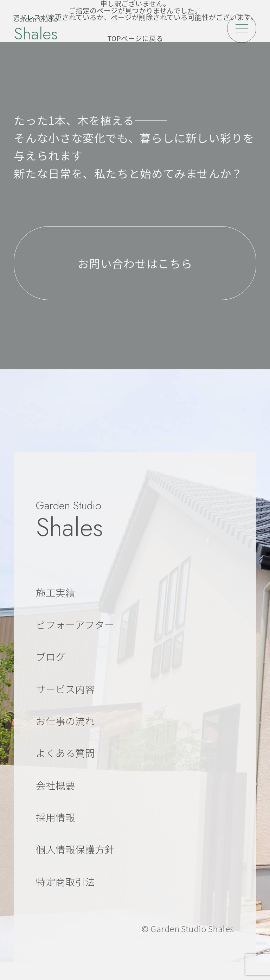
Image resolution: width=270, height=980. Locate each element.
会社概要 (56, 785)
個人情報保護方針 (75, 849)
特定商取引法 (65, 882)
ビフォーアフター (75, 624)
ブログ (51, 656)
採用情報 (56, 817)
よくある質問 (65, 753)
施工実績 (56, 592)
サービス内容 (65, 689)
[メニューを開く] (242, 28)
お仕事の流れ (65, 721)
